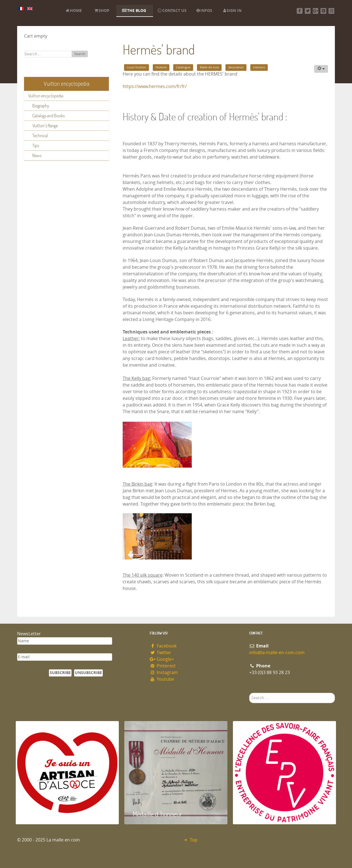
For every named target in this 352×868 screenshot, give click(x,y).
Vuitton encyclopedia (46, 96)
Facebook (163, 646)
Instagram (164, 673)
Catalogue (183, 67)
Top (190, 840)
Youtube (162, 679)
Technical (40, 136)
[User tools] (321, 69)
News (37, 156)
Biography (41, 106)
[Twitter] (308, 11)
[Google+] (316, 11)
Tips (36, 146)
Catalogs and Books (48, 116)
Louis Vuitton (136, 67)
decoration (236, 67)
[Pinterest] (323, 11)
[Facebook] (300, 11)
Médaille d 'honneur (157, 814)
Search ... (249, 693)
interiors (259, 67)
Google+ (162, 659)
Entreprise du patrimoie (271, 814)
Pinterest (163, 666)
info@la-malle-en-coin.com (277, 653)
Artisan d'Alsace (44, 814)
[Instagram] (331, 11)
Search (80, 54)
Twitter (161, 653)
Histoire (161, 67)
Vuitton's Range (45, 126)
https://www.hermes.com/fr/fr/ (155, 86)
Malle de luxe (209, 67)
